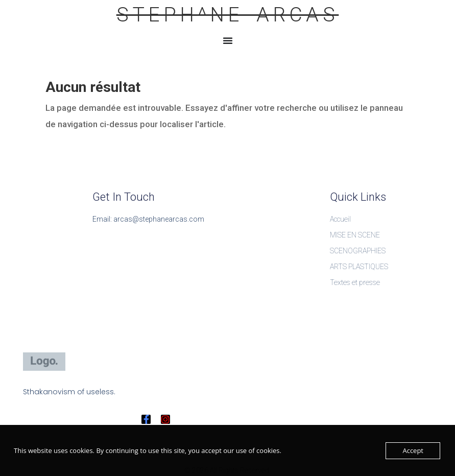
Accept (413, 450)
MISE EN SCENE (355, 235)
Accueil (340, 219)
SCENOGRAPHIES (358, 251)
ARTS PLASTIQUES (359, 267)
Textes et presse (355, 282)
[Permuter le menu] (228, 40)
